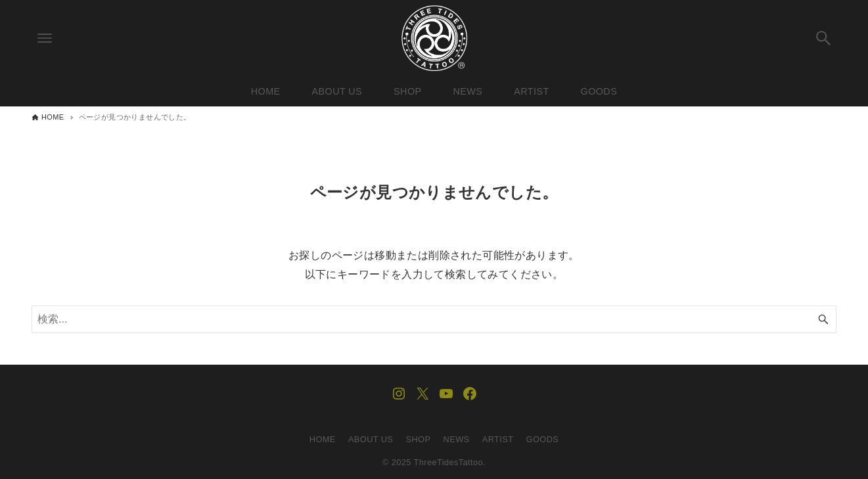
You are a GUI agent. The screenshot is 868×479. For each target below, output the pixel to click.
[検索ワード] (434, 319)
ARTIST (498, 439)
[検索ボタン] (823, 38)
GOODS (543, 439)
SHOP (419, 439)
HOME (323, 439)
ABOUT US (371, 439)
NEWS (457, 439)
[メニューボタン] (45, 38)
